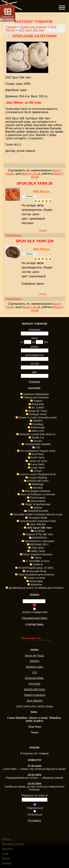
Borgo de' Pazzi (38, 411)
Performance (38, 498)
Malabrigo (38, 484)
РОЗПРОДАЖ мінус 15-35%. (36, 568)
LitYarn (38, 471)
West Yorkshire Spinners (38, 554)
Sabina (38, 508)
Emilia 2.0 (38, 438)
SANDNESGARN (38, 511)
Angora (38, 401)
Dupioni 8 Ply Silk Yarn (40, 534)
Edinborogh (38, 427)
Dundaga (38, 424)
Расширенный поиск (34, 618)
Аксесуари (36, 581)
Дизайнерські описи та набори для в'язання (36, 588)
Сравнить (43, 230)
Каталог (7, 839)
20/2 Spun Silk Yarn (31, 30)
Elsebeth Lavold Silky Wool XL (38, 434)
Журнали (36, 584)
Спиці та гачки (36, 578)
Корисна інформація (36, 394)
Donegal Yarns (38, 414)
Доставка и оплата (13, 844)
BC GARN (38, 408)
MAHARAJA (40, 538)
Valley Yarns (38, 551)
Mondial (38, 488)
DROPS (38, 421)
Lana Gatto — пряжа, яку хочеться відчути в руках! (34, 769)
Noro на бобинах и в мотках (38, 494)
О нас (5, 853)
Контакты (7, 849)
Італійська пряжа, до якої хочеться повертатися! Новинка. (34, 788)
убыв (9, 174)
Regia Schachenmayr (38, 504)
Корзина (7, 863)
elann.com (38, 431)
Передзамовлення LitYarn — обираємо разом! (34, 778)
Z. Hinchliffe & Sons (38, 561)
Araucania (38, 404)
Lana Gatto (38, 464)
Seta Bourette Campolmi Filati (38, 521)
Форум (6, 858)
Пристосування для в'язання (36, 574)
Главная (11, 27)
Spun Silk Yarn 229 (35, 241)
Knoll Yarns (38, 457)
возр (56, 170)
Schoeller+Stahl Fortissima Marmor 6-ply (38, 514)
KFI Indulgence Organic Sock (38, 451)
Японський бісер (36, 571)
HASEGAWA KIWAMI (38, 444)
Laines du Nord (38, 461)
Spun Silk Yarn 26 (34, 183)
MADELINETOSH (38, 481)
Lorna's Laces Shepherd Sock (38, 474)
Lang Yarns (38, 468)
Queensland (38, 501)
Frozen (38, 441)
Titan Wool (38, 548)
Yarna (38, 558)
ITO (38, 448)
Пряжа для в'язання (33, 27)
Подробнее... (14, 235)
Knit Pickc (38, 454)
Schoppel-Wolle (38, 518)
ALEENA (40, 531)
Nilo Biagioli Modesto (38, 491)
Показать (34, 382)
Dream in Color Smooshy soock (38, 418)
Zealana (38, 564)
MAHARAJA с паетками (39, 541)
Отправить (34, 820)
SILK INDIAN (38, 524)
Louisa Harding (38, 478)
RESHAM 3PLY (40, 544)
